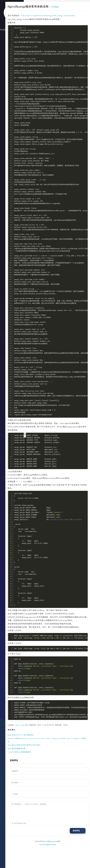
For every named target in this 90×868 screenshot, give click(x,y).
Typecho (63, 862)
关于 (12, 52)
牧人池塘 (56, 862)
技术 (12, 39)
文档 (12, 57)
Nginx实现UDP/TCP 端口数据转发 (39, 755)
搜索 (12, 61)
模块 (45, 745)
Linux (73, 7)
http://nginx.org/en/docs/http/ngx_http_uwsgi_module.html (53, 19)
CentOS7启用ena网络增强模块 (38, 772)
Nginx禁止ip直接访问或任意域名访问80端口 (43, 765)
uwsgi (40, 745)
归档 (12, 48)
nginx (36, 745)
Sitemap (63, 865)
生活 (12, 43)
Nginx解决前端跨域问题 (35, 769)
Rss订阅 (51, 865)
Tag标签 (57, 865)
